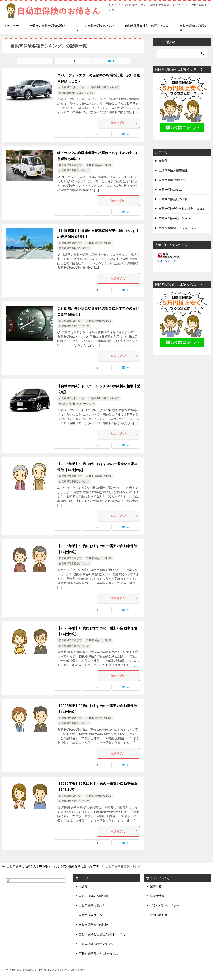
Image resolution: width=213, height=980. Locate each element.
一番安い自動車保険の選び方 (47, 28)
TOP (53, 866)
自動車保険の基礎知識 (193, 28)
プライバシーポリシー (165, 905)
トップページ (11, 28)
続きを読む (124, 123)
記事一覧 (156, 886)
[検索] (182, 53)
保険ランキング (166, 261)
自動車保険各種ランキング (104, 87)
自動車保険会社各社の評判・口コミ (147, 28)
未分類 (163, 161)
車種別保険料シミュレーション (77, 93)
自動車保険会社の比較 (72, 87)
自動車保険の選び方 (70, 165)
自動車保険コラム (170, 190)
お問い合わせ (159, 915)
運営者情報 (157, 896)
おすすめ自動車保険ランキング (95, 28)
